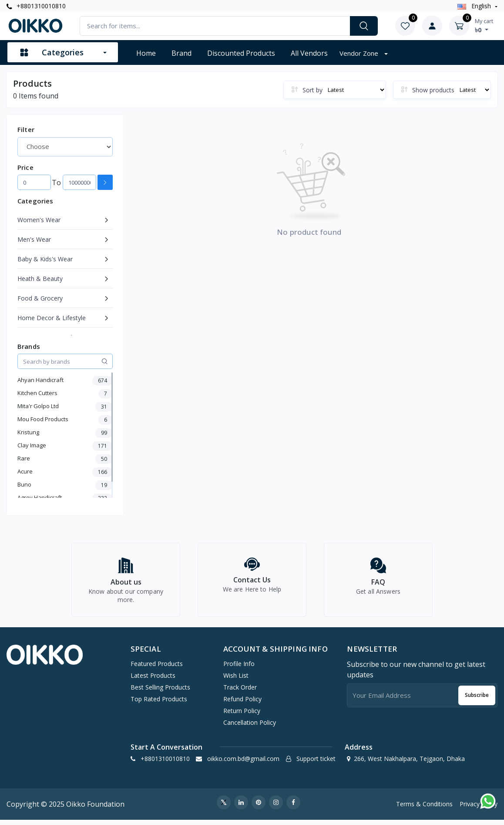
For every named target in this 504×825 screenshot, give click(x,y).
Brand (181, 53)
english (475, 6)
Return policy (242, 715)
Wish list (236, 680)
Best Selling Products (160, 692)
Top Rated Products (159, 704)
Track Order (240, 692)
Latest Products (153, 680)
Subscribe (477, 700)
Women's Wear (39, 220)
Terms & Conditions (424, 809)
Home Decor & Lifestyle (52, 318)
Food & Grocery (40, 298)
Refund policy (242, 704)
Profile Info (239, 668)
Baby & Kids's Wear (45, 259)
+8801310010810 (36, 6)
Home (146, 53)
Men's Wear (34, 239)
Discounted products (241, 53)
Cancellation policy (250, 727)
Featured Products (157, 668)
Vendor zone (360, 53)
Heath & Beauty (40, 279)
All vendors (309, 53)
